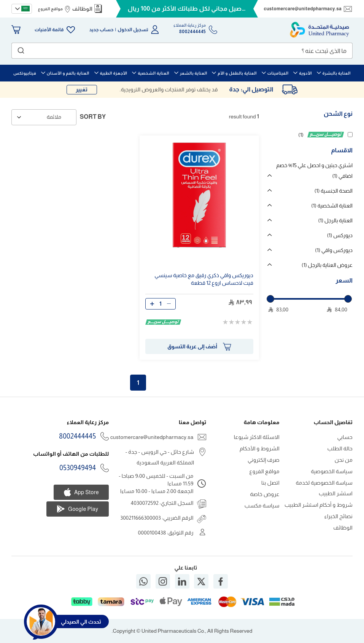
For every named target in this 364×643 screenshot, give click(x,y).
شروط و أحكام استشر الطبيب (319, 505)
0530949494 (78, 468)
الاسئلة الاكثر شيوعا (257, 437)
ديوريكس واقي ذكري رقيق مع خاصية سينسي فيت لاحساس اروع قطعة (204, 279)
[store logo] (319, 30)
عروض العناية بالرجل (327, 265)
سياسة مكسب (262, 506)
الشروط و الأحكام (260, 448)
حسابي (345, 437)
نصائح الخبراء (339, 516)
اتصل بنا (270, 483)
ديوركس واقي (334, 250)
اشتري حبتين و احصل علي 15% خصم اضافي (314, 171)
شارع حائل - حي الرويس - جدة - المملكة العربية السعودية (160, 457)
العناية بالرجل (335, 220)
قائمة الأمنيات (49, 30)
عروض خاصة (265, 494)
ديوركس (340, 235)
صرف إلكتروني (264, 460)
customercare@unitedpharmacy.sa (303, 9)
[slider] (270, 299)
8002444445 (77, 436)
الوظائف (82, 9)
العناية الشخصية (332, 206)
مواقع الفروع (50, 9)
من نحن (344, 460)
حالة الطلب (340, 448)
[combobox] (182, 51)
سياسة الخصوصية (332, 471)
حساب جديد (102, 30)
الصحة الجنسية (334, 191)
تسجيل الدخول (133, 30)
